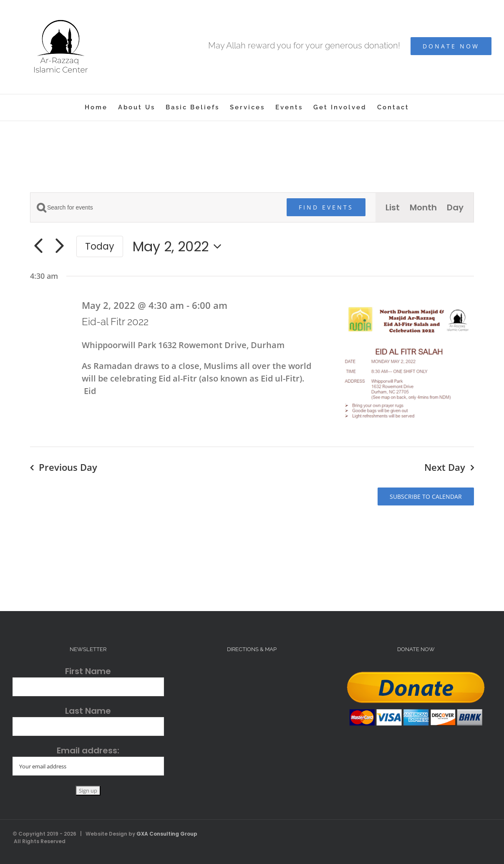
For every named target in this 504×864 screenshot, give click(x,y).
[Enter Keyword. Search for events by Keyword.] (154, 208)
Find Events (326, 207)
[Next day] (59, 246)
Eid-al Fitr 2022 (115, 322)
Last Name (88, 711)
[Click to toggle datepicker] (180, 246)
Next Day (445, 467)
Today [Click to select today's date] (100, 246)
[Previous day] (38, 246)
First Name (88, 671)
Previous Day (68, 467)
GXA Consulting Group (167, 834)
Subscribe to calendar (426, 496)
